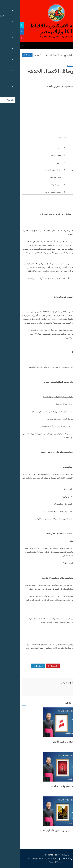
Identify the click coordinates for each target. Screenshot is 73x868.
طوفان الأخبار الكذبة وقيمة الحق (51, 742)
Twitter (48, 666)
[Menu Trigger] (66, 6)
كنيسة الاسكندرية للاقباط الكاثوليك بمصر (36, 29)
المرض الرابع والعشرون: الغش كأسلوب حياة (45, 831)
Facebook (63, 666)
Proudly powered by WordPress (24, 858)
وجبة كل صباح (62, 692)
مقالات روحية (52, 65)
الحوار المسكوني (63, 65)
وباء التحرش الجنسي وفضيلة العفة (50, 786)
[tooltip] (2, 25)
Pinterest (33, 666)
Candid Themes (37, 862)
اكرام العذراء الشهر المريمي (54, 682)
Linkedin (18, 666)
